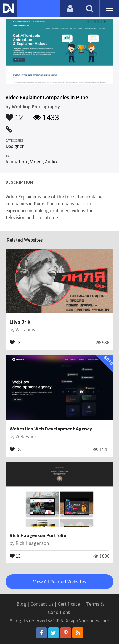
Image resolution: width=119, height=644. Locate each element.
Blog (21, 604)
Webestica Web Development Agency (51, 429)
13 (15, 342)
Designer (15, 146)
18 (15, 449)
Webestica (26, 436)
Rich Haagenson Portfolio (38, 535)
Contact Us (42, 604)
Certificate (69, 604)
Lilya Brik (20, 322)
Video (36, 162)
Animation (16, 162)
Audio (51, 162)
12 (14, 115)
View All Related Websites (60, 582)
